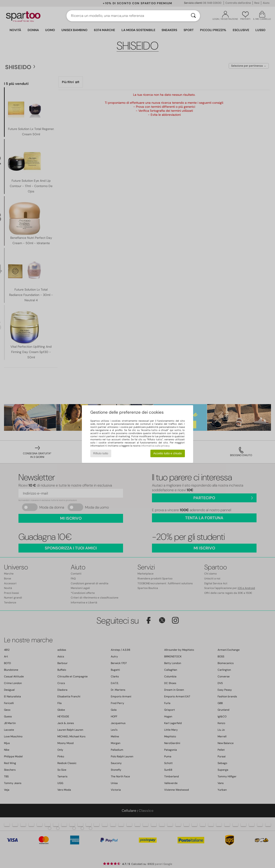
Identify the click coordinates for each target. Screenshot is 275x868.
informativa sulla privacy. (155, 446)
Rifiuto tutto (101, 453)
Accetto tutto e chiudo (168, 453)
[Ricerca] (193, 16)
